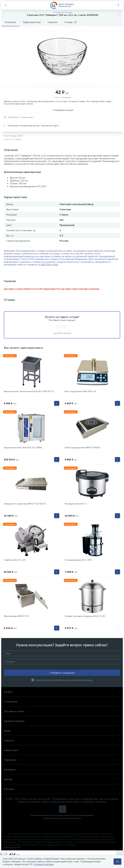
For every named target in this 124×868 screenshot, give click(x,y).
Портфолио (62, 760)
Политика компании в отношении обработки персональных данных (62, 815)
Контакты (62, 789)
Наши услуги (62, 750)
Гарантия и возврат (62, 721)
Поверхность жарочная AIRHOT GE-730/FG (25, 504)
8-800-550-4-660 (48, 265)
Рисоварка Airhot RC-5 (76, 504)
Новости (62, 740)
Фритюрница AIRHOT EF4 (16, 616)
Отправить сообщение (62, 673)
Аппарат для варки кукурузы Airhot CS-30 (85, 616)
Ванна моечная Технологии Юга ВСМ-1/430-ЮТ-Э (29, 391)
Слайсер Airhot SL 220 (15, 560)
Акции (62, 731)
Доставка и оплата (62, 711)
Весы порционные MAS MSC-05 (80, 391)
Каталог (62, 692)
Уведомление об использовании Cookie (62, 818)
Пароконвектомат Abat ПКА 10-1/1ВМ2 (23, 448)
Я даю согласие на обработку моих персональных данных (64, 680)
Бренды (62, 779)
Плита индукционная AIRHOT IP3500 (82, 448)
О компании (62, 702)
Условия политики (44, 864)
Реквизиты (62, 770)
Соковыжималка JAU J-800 (78, 560)
